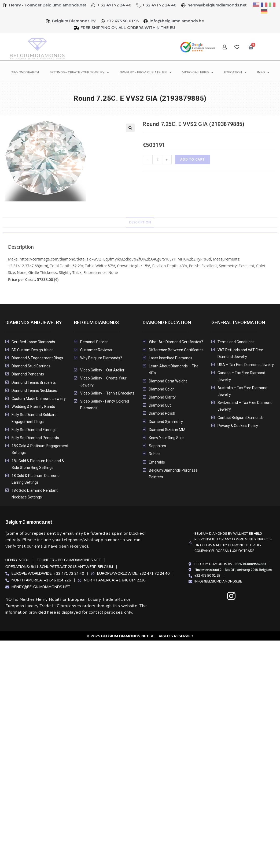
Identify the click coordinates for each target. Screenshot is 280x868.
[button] (130, 128)
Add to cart (192, 159)
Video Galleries (198, 72)
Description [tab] (140, 222)
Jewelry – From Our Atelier (145, 72)
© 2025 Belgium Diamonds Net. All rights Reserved (140, 636)
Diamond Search (25, 72)
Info (263, 72)
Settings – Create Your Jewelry (79, 72)
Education (235, 72)
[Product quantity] (157, 160)
